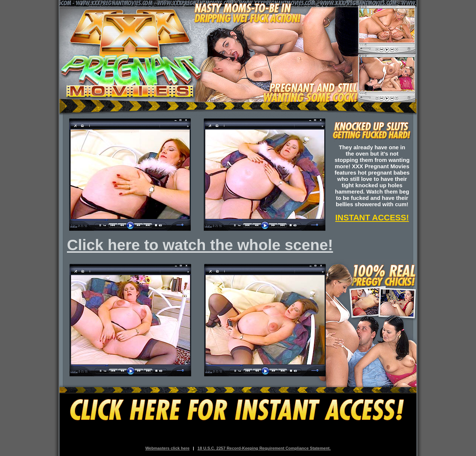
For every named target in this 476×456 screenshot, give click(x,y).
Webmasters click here (168, 448)
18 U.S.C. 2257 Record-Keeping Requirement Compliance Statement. (264, 448)
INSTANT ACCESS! (372, 218)
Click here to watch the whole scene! (200, 245)
